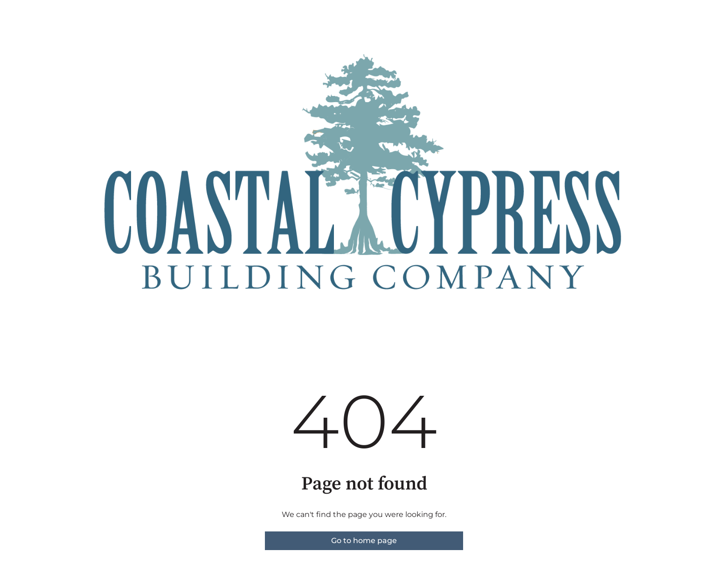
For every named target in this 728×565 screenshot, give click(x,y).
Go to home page (364, 541)
